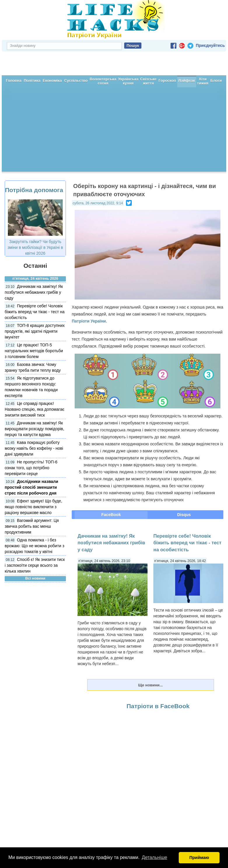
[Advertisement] (114, 110)
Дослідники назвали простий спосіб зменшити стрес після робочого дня (31, 467)
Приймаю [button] (199, 858)
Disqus (184, 494)
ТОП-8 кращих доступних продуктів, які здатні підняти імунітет (35, 311)
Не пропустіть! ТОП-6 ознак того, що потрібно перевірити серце (31, 447)
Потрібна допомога (34, 169)
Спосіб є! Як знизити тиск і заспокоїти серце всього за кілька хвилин (35, 545)
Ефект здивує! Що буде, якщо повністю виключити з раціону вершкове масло (33, 486)
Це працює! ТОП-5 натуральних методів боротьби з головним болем (34, 330)
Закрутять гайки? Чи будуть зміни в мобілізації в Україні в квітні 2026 (35, 227)
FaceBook (111, 494)
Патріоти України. (89, 300)
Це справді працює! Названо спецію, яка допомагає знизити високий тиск (35, 389)
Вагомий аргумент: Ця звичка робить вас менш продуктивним (32, 506)
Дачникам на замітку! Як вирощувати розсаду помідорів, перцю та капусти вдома (34, 408)
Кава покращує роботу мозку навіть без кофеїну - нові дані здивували (34, 428)
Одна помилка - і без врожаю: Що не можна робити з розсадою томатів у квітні (34, 525)
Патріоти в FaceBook (158, 685)
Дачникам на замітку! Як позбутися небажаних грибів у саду (34, 272)
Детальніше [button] (154, 857)
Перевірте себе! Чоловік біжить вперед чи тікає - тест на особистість (35, 291)
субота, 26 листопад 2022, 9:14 (98, 183)
